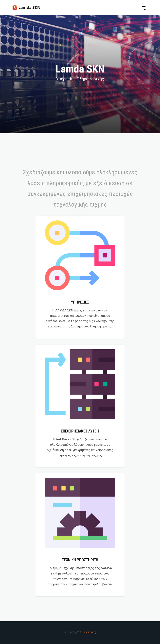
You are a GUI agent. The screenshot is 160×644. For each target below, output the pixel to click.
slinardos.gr (90, 632)
